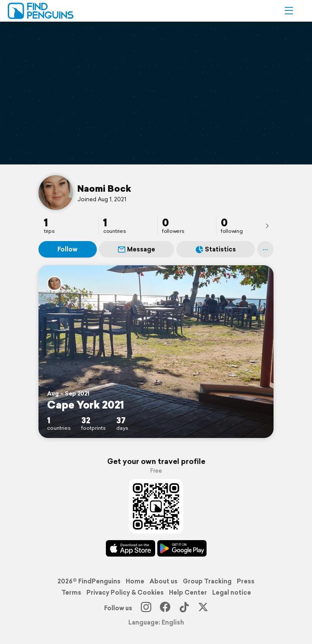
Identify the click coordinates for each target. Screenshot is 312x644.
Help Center (188, 592)
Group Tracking (207, 581)
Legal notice (232, 592)
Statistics (216, 249)
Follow (67, 249)
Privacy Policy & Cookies (125, 592)
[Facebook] (165, 608)
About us (164, 581)
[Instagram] (146, 608)
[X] (203, 608)
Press (246, 581)
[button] (289, 11)
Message (137, 249)
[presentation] (267, 225)
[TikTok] (184, 608)
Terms (71, 592)
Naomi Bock (104, 188)
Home (135, 581)
